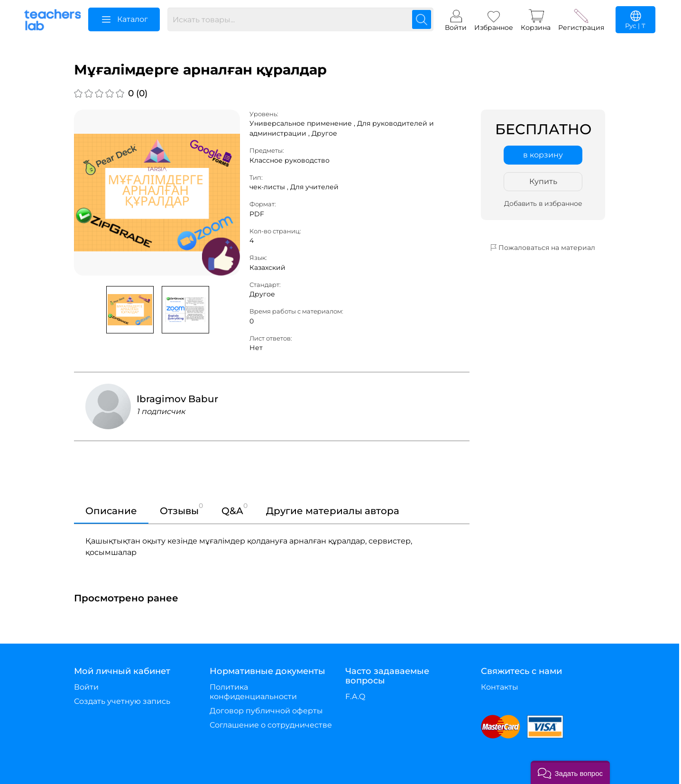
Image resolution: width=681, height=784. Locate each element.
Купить (543, 181)
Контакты (500, 687)
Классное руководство (290, 160)
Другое (324, 133)
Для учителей (314, 187)
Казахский (267, 267)
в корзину (543, 155)
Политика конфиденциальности (253, 692)
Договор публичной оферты (266, 711)
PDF (257, 214)
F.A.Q (355, 696)
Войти (86, 687)
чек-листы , (270, 187)
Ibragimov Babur (177, 399)
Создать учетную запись (122, 701)
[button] (570, 772)
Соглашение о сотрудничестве (271, 725)
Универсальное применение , (303, 123)
